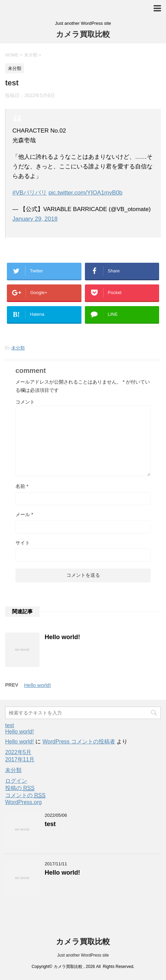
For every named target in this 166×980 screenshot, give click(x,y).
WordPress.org (23, 802)
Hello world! (62, 637)
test (10, 725)
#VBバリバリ (30, 193)
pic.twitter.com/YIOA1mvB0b (85, 193)
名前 (22, 486)
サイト (23, 543)
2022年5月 (18, 752)
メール (24, 514)
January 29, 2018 (35, 219)
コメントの (25, 795)
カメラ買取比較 (83, 34)
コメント (25, 402)
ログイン (16, 781)
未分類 (18, 348)
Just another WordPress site (83, 955)
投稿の (20, 788)
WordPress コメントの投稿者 (79, 742)
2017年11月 (20, 759)
